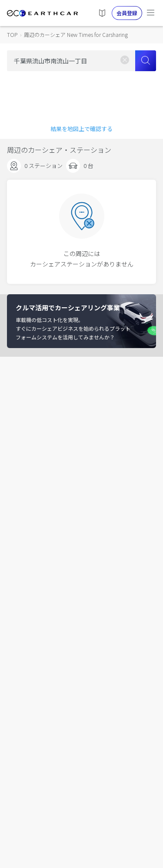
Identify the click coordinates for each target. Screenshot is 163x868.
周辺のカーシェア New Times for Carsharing (76, 35)
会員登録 (127, 13)
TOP (12, 35)
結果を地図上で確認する (81, 129)
